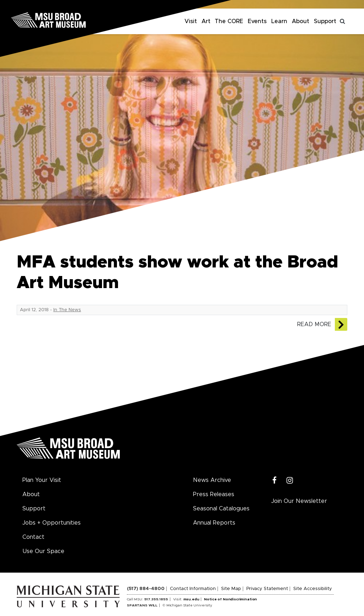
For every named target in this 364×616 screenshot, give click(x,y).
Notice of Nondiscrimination (231, 599)
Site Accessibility (313, 589)
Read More (314, 324)
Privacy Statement (267, 589)
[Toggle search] (343, 21)
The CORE (229, 21)
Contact (33, 537)
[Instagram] (290, 481)
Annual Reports (214, 523)
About (301, 21)
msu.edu (191, 599)
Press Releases (214, 494)
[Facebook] (275, 481)
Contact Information (193, 589)
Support (325, 21)
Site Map (231, 589)
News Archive (212, 480)
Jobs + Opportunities (52, 523)
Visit (191, 21)
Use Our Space (43, 551)
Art (206, 21)
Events (257, 21)
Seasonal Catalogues (221, 509)
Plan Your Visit (42, 480)
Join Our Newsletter (299, 501)
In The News (67, 310)
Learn (279, 21)
